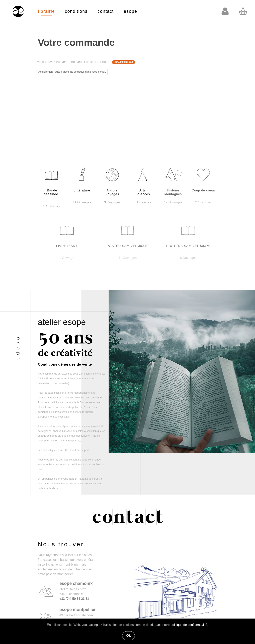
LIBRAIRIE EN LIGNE (124, 62)
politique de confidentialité (189, 625)
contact (106, 11)
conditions (76, 11)
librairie (46, 11)
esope (130, 11)
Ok (129, 636)
